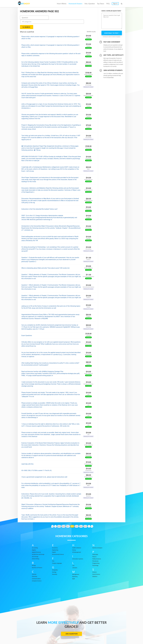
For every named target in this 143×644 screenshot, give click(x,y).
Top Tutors (101, 4)
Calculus (35, 565)
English (54, 543)
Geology (55, 563)
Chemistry (35, 567)
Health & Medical (77, 538)
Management (76, 565)
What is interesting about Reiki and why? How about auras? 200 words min (46, 259)
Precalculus (96, 552)
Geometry (55, 565)
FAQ (108, 4)
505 (85, 517)
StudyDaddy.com (76, 639)
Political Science (97, 549)
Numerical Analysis (98, 538)
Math (74, 569)
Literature (75, 558)
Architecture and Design (39, 545)
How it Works (62, 4)
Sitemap (117, 637)
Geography (55, 561)
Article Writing (36, 549)
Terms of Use (106, 637)
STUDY (27, 4)
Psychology (96, 556)
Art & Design (36, 547)
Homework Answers (75, 4)
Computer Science (38, 572)
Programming (96, 554)
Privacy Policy (87, 637)
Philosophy (96, 545)
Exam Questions (27, 326)
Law (73, 556)
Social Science (97, 565)
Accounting (35, 538)
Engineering (56, 541)
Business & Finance (38, 558)
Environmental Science (59, 545)
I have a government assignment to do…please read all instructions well (44, 468)
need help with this (27, 455)
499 (59, 517)
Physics (95, 547)
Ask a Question (90, 4)
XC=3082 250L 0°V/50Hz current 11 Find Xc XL (37, 461)
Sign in (115, 4)
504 (81, 517)
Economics (56, 538)
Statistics (95, 567)
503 (77, 517)
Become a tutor (58, 637)
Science (95, 563)
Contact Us (75, 637)
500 (63, 517)
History (74, 541)
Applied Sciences (37, 543)
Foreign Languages (58, 554)
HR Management (77, 543)
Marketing (75, 567)
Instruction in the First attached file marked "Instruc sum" (40, 200)
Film (53, 552)
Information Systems (79, 549)
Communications (37, 569)
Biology (34, 556)
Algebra (34, 541)
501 (68, 517)
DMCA (97, 637)
